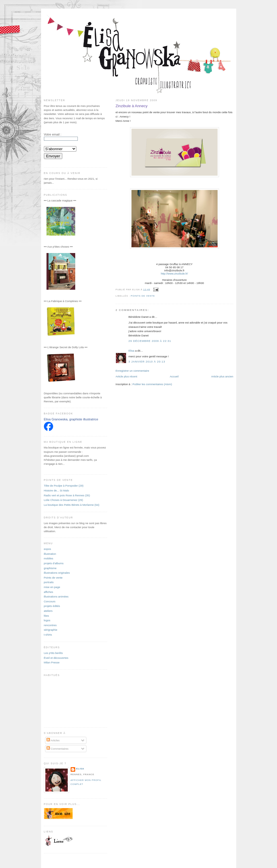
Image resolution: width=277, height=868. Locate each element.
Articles (53, 740)
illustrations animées (56, 596)
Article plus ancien (222, 376)
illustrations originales (57, 573)
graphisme (50, 568)
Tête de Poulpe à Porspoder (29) (64, 486)
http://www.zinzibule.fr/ (174, 274)
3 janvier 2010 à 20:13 (147, 361)
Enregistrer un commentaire (132, 371)
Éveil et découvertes (56, 658)
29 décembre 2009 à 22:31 (150, 341)
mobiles (49, 558)
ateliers (48, 611)
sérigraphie (51, 630)
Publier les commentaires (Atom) (152, 384)
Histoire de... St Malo (57, 490)
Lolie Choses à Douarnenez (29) (64, 500)
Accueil (174, 376)
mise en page (52, 587)
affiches (49, 592)
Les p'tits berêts (53, 653)
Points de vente (143, 296)
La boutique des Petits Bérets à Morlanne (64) (72, 505)
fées (47, 616)
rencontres (50, 625)
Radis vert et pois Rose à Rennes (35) (67, 495)
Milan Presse (52, 662)
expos (48, 549)
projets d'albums (54, 563)
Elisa (132, 351)
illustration (50, 554)
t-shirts (48, 635)
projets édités (52, 606)
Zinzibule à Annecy (132, 106)
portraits (49, 582)
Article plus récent (126, 376)
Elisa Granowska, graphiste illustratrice (71, 419)
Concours (50, 601)
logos (47, 620)
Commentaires (57, 749)
